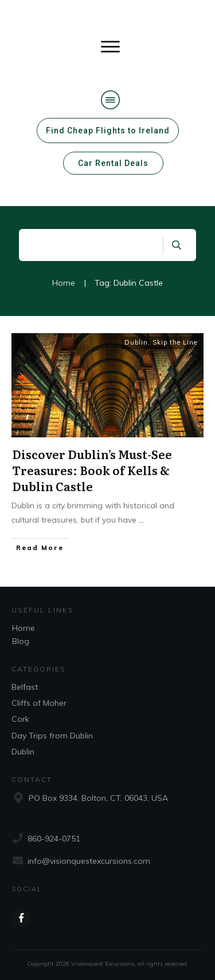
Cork (20, 719)
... (141, 520)
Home (24, 628)
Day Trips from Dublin (52, 736)
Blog (21, 641)
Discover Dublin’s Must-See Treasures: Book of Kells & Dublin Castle (92, 470)
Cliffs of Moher (39, 703)
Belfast (25, 687)
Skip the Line (175, 342)
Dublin (136, 342)
